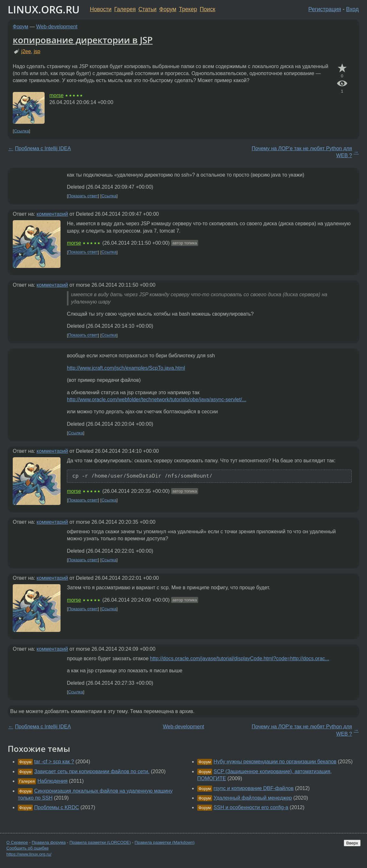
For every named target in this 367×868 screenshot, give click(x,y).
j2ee (26, 51)
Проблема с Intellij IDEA (43, 148)
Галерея (125, 9)
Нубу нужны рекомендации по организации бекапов (275, 762)
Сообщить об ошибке (28, 848)
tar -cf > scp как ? (54, 762)
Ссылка (22, 131)
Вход (352, 9)
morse (56, 95)
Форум (168, 9)
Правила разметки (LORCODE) (100, 842)
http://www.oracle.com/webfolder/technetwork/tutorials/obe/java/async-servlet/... (157, 399)
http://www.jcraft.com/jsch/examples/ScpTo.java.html (126, 368)
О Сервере (17, 842)
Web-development (57, 27)
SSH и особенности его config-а (251, 807)
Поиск (208, 9)
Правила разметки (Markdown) (164, 842)
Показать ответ (83, 196)
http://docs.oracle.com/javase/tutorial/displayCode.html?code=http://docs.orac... (240, 658)
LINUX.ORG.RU (44, 9)
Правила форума (49, 842)
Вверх (352, 843)
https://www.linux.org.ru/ (29, 854)
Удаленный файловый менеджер (253, 798)
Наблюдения (53, 781)
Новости (101, 9)
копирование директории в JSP (83, 40)
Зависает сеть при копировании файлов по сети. (92, 771)
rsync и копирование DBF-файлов (253, 788)
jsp (37, 51)
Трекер (188, 9)
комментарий (52, 214)
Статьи (147, 9)
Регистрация (325, 9)
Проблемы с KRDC (57, 807)
